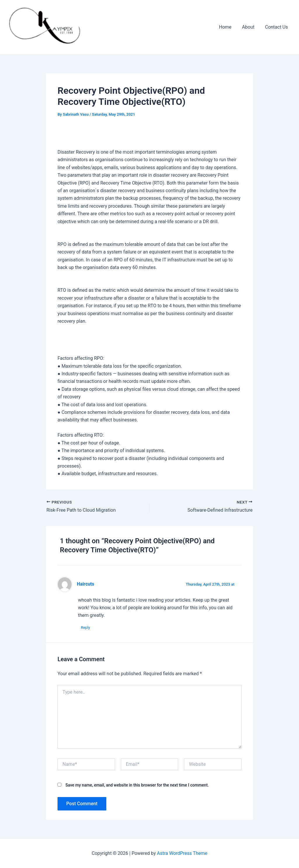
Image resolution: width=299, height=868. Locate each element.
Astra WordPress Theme (182, 853)
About (250, 27)
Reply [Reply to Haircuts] (86, 627)
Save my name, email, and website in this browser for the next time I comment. (137, 785)
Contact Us (277, 27)
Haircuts (85, 584)
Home (228, 27)
